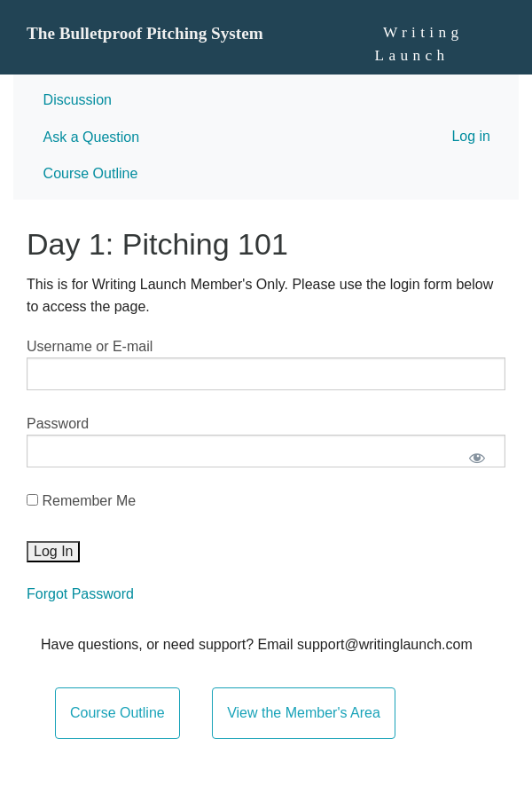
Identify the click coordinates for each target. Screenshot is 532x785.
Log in (471, 136)
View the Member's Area (304, 713)
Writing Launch (419, 44)
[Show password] (477, 458)
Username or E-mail (90, 346)
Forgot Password (80, 594)
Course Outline (91, 173)
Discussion (78, 100)
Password (58, 424)
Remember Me (81, 501)
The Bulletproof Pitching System (145, 33)
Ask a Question (92, 137)
